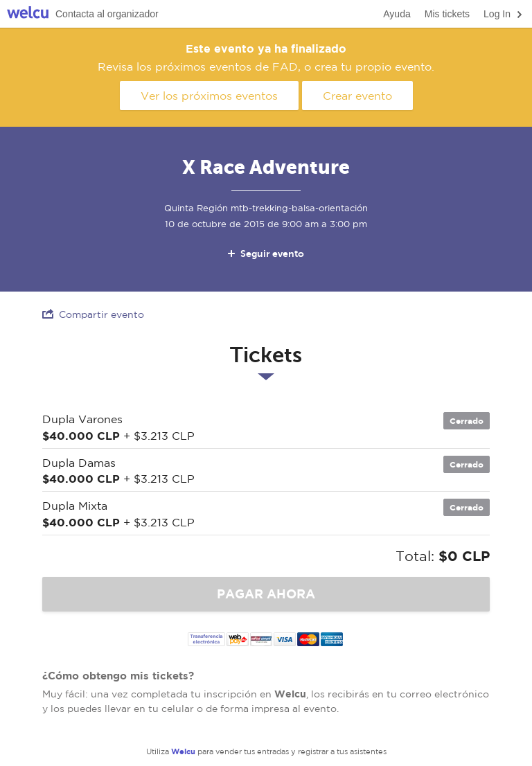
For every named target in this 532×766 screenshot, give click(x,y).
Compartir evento (93, 314)
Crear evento (357, 96)
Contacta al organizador (107, 14)
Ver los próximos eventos (209, 96)
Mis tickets (447, 14)
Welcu (28, 14)
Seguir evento (265, 253)
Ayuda (397, 14)
